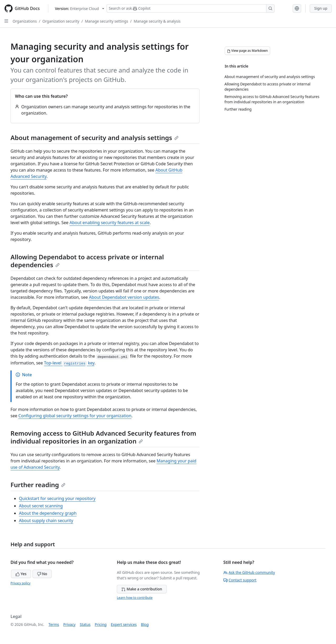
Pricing (101, 624)
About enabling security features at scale (110, 223)
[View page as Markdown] (247, 51)
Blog (145, 624)
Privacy (69, 624)
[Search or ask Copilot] (191, 8)
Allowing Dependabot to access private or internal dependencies (87, 261)
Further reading (38, 485)
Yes (21, 574)
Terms (54, 624)
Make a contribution (142, 589)
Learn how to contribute (135, 598)
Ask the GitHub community (249, 572)
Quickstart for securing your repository (57, 498)
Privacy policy (20, 583)
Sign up (321, 8)
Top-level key (69, 363)
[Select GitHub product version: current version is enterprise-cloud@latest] (79, 9)
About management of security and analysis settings (94, 138)
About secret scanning (41, 506)
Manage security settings (106, 21)
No (42, 574)
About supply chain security (46, 521)
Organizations (25, 21)
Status (85, 624)
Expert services (124, 624)
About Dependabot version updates (124, 297)
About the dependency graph (48, 513)
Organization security (61, 21)
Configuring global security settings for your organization (75, 416)
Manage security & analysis (157, 21)
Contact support (240, 580)
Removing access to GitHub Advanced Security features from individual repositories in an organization (103, 437)
